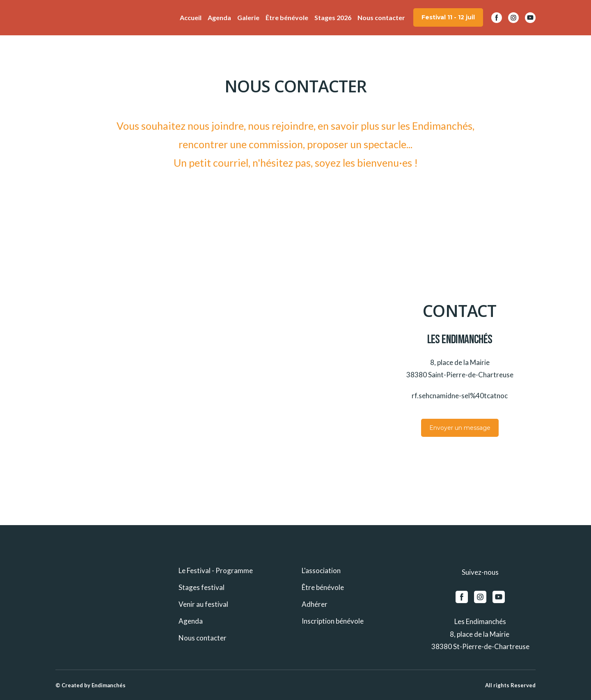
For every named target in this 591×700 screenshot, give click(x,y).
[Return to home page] (68, 18)
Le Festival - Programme (216, 570)
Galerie (248, 17)
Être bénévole (287, 17)
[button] (448, 17)
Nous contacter (381, 17)
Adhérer (315, 604)
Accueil (191, 17)
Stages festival (202, 587)
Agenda (219, 17)
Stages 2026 (333, 17)
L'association (321, 570)
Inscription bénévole (333, 621)
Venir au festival (203, 604)
